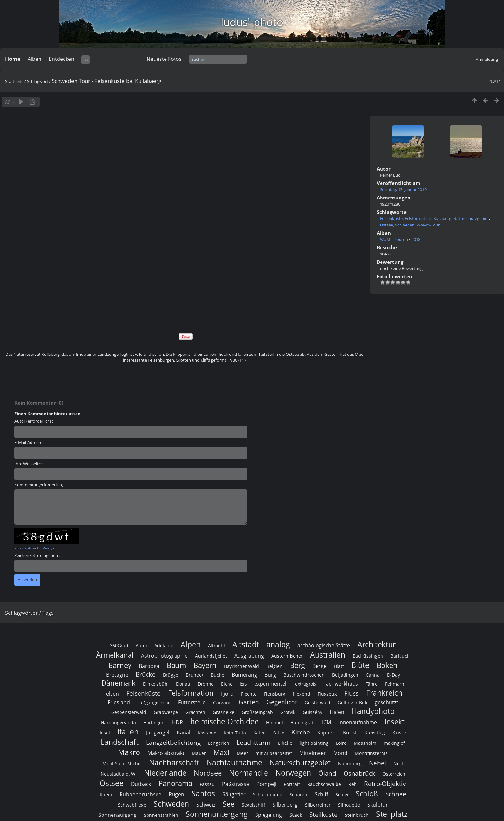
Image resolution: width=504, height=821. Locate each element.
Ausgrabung (249, 656)
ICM (327, 722)
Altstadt (246, 644)
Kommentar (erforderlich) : (40, 485)
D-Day (393, 675)
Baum (176, 665)
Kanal (184, 733)
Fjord (227, 694)
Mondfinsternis (371, 753)
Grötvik (288, 712)
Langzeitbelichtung (173, 742)
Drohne (206, 684)
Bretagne (117, 675)
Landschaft (120, 742)
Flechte (249, 694)
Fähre (372, 684)
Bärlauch (400, 656)
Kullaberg (442, 218)
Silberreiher (318, 805)
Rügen (176, 794)
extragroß (306, 684)
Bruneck (195, 675)
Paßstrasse (236, 784)
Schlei (342, 794)
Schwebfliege (132, 805)
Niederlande (165, 773)
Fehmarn (395, 684)
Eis (243, 684)
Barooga (149, 666)
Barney (120, 665)
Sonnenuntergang (217, 814)
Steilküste (324, 814)
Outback (141, 784)
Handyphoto (373, 711)
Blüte (360, 665)
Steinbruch (357, 815)
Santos (203, 793)
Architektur (377, 644)
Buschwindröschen (304, 675)
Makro (129, 752)
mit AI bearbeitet (274, 753)
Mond (340, 753)
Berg (297, 665)
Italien (128, 732)
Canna (373, 675)
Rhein (106, 794)
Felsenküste (391, 218)
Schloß (367, 793)
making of (394, 743)
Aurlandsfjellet (211, 656)
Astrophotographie (164, 656)
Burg (270, 675)
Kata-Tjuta (235, 733)
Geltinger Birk (353, 702)
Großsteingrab (257, 712)
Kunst (350, 733)
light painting (314, 743)
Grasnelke (224, 712)
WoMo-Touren (394, 239)
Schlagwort (38, 81)
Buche (218, 675)
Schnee (396, 794)
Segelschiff (253, 805)
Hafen (337, 712)
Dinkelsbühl (156, 684)
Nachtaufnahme (234, 762)
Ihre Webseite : (29, 464)
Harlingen (154, 722)
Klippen (326, 733)
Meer (243, 753)
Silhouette (349, 805)
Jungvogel (158, 733)
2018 (416, 239)
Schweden (405, 225)
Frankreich (384, 693)
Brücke (146, 674)
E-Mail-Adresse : (29, 442)
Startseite (14, 81)
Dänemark (118, 683)
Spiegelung (269, 815)
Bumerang (244, 675)
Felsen (111, 694)
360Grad (119, 646)
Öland (327, 773)
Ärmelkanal (115, 655)
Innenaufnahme (358, 722)
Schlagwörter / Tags (29, 613)
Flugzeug (327, 694)
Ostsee (387, 225)
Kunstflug (375, 733)
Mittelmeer (313, 753)
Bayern (205, 665)
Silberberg (285, 805)
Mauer (199, 753)
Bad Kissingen (368, 656)
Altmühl (216, 646)
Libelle (285, 743)
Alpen (191, 644)
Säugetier (234, 794)
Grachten (195, 712)
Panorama (175, 783)
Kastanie (207, 733)
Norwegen (293, 773)
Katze (278, 733)
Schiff (321, 794)
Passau (207, 784)
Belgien (274, 666)
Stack (296, 815)
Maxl (221, 752)
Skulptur (378, 805)
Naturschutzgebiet (471, 218)
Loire (341, 743)
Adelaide (164, 646)
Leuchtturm (254, 742)
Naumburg (350, 764)
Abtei (141, 646)
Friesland (119, 702)
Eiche (227, 684)
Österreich (394, 774)
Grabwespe (166, 712)
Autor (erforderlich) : (34, 421)
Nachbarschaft (174, 762)
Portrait (292, 784)
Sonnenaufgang (117, 815)
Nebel (378, 763)
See (229, 804)
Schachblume (268, 794)
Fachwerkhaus (341, 684)
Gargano (222, 702)
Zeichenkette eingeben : (37, 555)
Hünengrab (302, 722)
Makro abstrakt (166, 753)
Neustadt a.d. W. (119, 774)
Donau (183, 684)
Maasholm (365, 743)
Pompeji (266, 784)
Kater (259, 733)
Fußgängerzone (154, 702)
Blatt (339, 666)
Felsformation (418, 218)
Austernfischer (287, 656)
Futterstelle (192, 702)
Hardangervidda (118, 722)
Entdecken (62, 59)
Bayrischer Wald (242, 666)
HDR (177, 722)
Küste (399, 733)
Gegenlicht (282, 702)
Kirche (301, 732)
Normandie (249, 773)
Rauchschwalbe (324, 784)
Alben (35, 59)
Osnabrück (359, 773)
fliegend (301, 694)
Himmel (274, 722)
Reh (353, 784)
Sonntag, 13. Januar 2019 (403, 189)
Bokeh (387, 665)
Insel (105, 733)
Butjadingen (345, 675)
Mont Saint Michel (122, 764)
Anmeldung (487, 59)
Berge (319, 666)
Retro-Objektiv (385, 784)
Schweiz (206, 805)
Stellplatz (392, 814)
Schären (298, 794)
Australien (328, 655)
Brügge (171, 675)
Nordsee (208, 773)
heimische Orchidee (225, 721)
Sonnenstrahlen (161, 815)
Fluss (351, 693)
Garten (249, 702)
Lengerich (219, 743)
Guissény (313, 712)
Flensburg (275, 694)
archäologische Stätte (324, 645)
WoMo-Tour (428, 225)
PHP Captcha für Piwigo (34, 548)
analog (278, 644)
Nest (398, 764)
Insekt (395, 721)
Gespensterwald (129, 712)
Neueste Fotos (164, 59)
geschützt (387, 702)
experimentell (271, 684)
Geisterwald (318, 702)
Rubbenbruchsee (140, 794)
